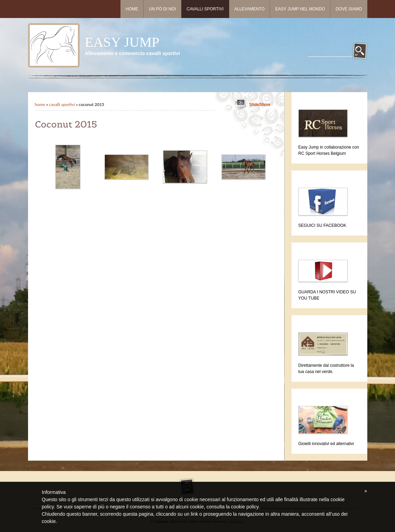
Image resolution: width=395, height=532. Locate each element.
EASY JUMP (122, 42)
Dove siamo (349, 9)
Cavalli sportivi (205, 9)
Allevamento (250, 9)
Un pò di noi (162, 9)
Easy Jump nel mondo (300, 9)
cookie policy (245, 507)
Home (132, 9)
